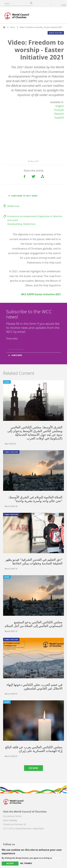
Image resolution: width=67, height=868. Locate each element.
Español (59, 118)
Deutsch (59, 114)
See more (33, 768)
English (60, 106)
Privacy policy (12, 338)
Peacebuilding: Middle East (21, 224)
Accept (10, 863)
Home (4, 27)
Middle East (13, 206)
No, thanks (26, 863)
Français (59, 110)
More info (57, 858)
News (12, 27)
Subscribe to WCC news (24, 196)
